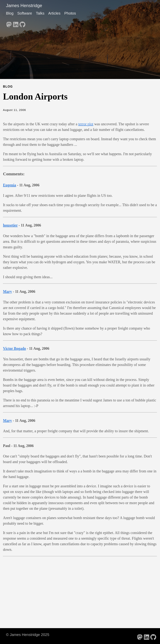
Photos (70, 13)
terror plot (86, 124)
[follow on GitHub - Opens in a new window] (22, 23)
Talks (40, 13)
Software (25, 13)
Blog (10, 13)
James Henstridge (24, 6)
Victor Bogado (14, 348)
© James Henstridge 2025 (28, 635)
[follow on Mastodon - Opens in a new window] (9, 23)
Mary (7, 291)
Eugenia (10, 185)
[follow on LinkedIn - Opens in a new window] (16, 23)
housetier (10, 225)
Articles (54, 13)
